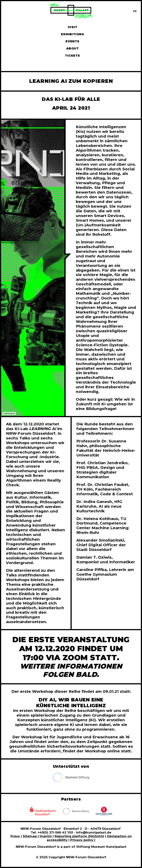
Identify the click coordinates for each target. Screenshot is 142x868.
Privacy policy (82, 840)
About (73, 48)
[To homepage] (71, 11)
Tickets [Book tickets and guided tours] (72, 56)
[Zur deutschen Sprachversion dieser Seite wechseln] (135, 11)
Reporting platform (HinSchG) (79, 836)
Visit (73, 27)
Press (15, 836)
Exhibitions (73, 34)
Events (73, 41)
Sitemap (30, 836)
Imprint (46, 836)
